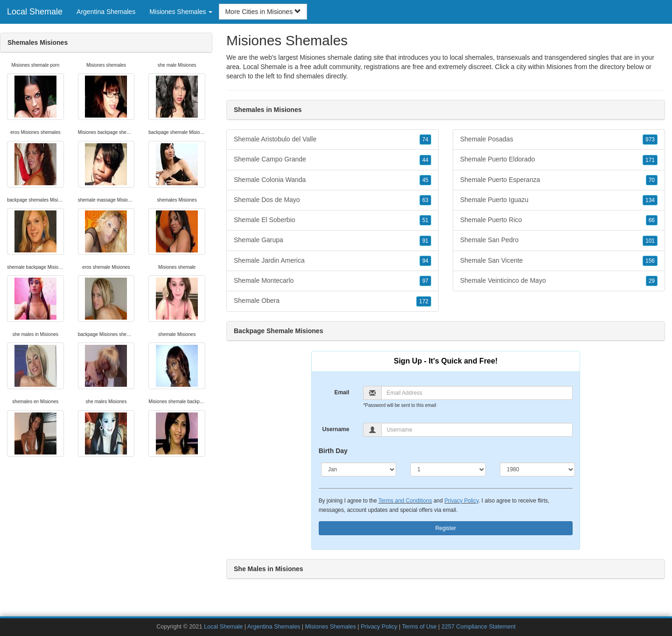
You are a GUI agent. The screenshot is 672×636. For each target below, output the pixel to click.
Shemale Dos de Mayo (332, 200)
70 (652, 180)
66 (652, 220)
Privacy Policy (461, 501)
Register (446, 528)
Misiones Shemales (330, 627)
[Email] (477, 393)
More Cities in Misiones (263, 12)
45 (425, 180)
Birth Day (333, 451)
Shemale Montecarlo (332, 281)
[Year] (538, 469)
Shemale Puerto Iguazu (559, 200)
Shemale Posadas (559, 140)
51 (425, 220)
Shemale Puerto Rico (559, 220)
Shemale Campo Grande (332, 160)
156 (650, 261)
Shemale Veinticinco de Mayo (559, 281)
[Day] (448, 469)
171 (650, 160)
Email (342, 392)
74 (425, 140)
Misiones (559, 67)
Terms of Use (419, 627)
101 (650, 241)
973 (650, 140)
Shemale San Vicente (559, 261)
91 (425, 241)
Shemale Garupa (332, 240)
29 (652, 281)
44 (425, 160)
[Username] (477, 430)
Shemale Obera (332, 301)
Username (336, 429)
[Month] (359, 469)
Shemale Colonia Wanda (332, 180)
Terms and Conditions (405, 501)
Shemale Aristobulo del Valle (332, 140)
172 (424, 301)
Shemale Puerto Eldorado (559, 160)
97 (425, 281)
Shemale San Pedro (559, 240)
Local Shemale (35, 12)
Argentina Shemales (106, 12)
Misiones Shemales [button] (181, 12)
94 (425, 261)
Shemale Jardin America (332, 261)
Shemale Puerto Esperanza (559, 180)
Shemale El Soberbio (332, 220)
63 (425, 200)
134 (650, 200)
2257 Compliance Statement (479, 627)
